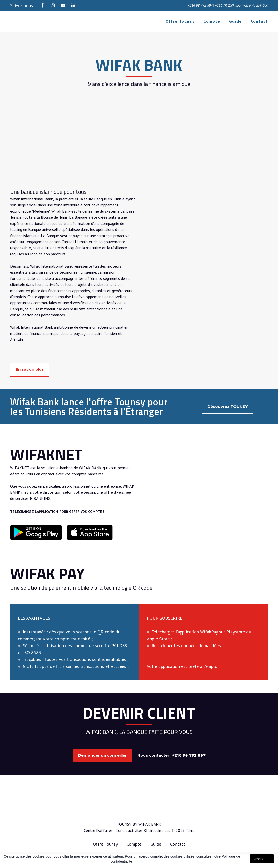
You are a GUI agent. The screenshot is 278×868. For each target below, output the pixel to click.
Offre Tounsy (180, 21)
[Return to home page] (41, 21)
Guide (236, 21)
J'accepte (262, 859)
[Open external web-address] (36, 532)
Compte (212, 21)
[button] (43, 5)
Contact (259, 21)
